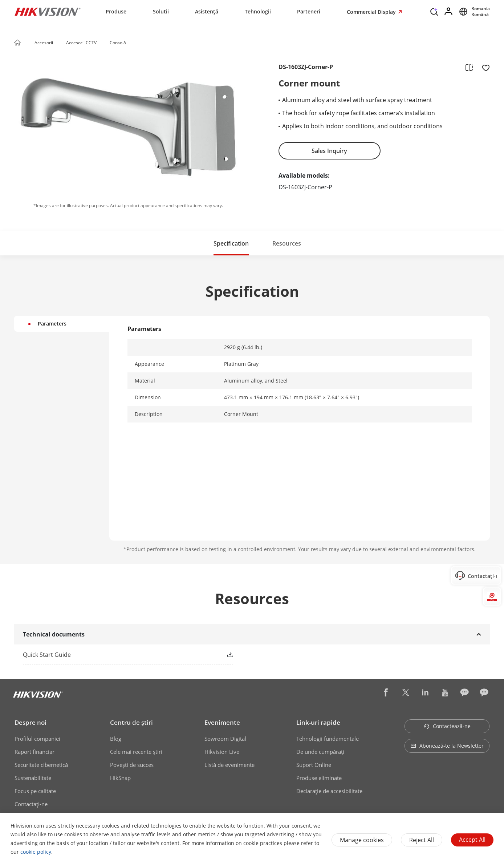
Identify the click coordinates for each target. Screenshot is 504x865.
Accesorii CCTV (81, 43)
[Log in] (449, 12)
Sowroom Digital (225, 739)
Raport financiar (34, 752)
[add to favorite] (484, 67)
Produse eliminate (319, 778)
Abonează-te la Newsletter (447, 746)
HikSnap (120, 778)
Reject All (422, 840)
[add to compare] (469, 67)
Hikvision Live (222, 752)
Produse (116, 11)
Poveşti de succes (132, 765)
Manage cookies (362, 840)
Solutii (161, 11)
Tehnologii (258, 11)
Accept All (472, 840)
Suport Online (314, 765)
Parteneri (309, 11)
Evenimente (222, 722)
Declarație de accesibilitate (329, 791)
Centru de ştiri (131, 722)
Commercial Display (372, 12)
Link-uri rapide (318, 722)
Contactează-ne (447, 726)
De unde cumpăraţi (320, 752)
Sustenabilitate (33, 778)
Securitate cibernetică (41, 765)
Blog (116, 739)
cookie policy (36, 852)
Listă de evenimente (229, 765)
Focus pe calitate (35, 791)
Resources (287, 243)
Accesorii (44, 43)
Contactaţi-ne (31, 804)
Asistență (207, 11)
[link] (116, 655)
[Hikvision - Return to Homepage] (48, 12)
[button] (60, 43)
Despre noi (31, 722)
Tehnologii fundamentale (328, 739)
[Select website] (473, 12)
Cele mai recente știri (136, 752)
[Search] (434, 11)
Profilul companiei (37, 739)
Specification (231, 243)
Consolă (118, 43)
